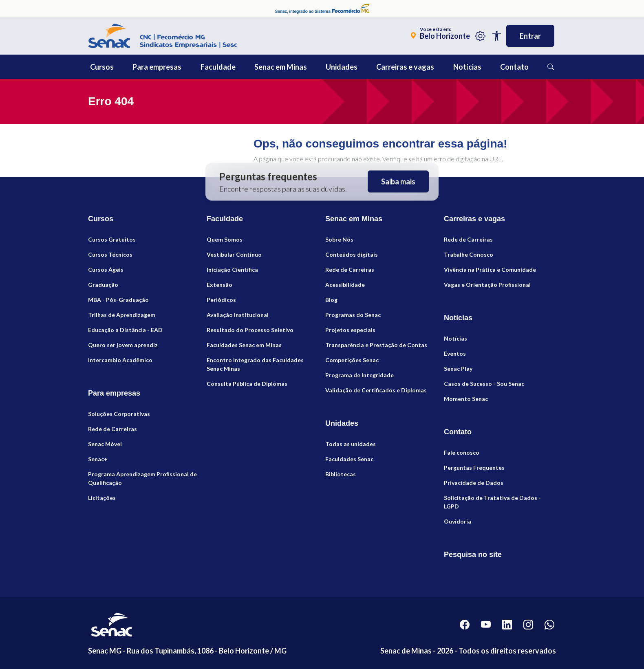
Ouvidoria (458, 521)
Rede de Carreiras (112, 429)
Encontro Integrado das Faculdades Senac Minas (255, 364)
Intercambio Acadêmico (120, 360)
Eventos (455, 353)
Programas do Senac (353, 315)
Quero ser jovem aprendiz (123, 345)
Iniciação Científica (232, 270)
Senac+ (98, 459)
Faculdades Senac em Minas (244, 345)
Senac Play (458, 369)
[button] (120, 67)
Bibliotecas (341, 474)
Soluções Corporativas (119, 414)
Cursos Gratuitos (112, 239)
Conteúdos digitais (352, 254)
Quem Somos (225, 239)
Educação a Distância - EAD (125, 330)
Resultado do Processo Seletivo (250, 330)
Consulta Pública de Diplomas (247, 384)
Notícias (455, 338)
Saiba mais (398, 182)
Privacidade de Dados (474, 483)
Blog (331, 300)
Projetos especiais (350, 330)
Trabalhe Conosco (469, 254)
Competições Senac (352, 360)
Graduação (103, 285)
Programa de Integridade (359, 375)
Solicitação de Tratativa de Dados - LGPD (492, 502)
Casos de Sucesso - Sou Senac (484, 384)
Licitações (102, 498)
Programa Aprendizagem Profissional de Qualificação (142, 478)
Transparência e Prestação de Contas (376, 345)
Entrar (530, 36)
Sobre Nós (339, 239)
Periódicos (221, 300)
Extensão (219, 285)
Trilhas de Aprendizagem (122, 315)
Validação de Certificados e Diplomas (376, 390)
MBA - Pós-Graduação (118, 300)
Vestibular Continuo (234, 254)
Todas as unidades (351, 444)
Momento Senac (466, 399)
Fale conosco (462, 452)
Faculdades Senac (349, 459)
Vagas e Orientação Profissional (487, 285)
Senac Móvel (105, 444)
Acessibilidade (345, 285)
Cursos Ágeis (106, 270)
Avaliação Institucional (238, 315)
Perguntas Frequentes (474, 468)
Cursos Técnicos (110, 254)
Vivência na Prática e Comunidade (490, 270)
